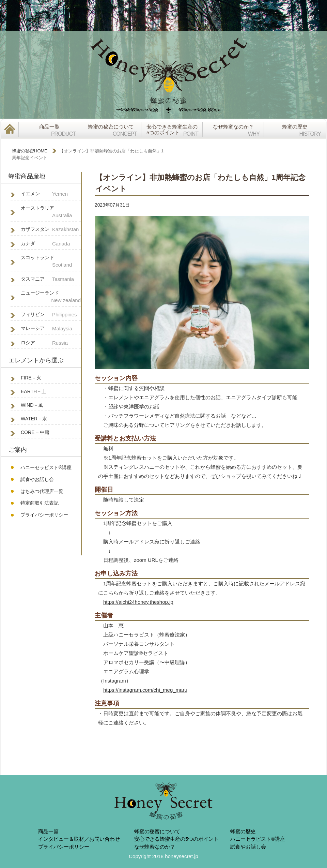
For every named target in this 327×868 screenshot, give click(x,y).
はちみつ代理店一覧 (42, 491)
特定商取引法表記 (40, 503)
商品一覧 (48, 831)
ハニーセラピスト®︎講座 (46, 467)
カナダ (51, 244)
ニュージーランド (51, 297)
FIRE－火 (31, 378)
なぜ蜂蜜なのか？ (155, 847)
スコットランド (51, 262)
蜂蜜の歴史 (243, 831)
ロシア (51, 343)
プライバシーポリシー (44, 515)
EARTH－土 (34, 391)
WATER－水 (34, 419)
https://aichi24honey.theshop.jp (138, 602)
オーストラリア (51, 212)
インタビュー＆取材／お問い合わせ (79, 839)
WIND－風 (32, 405)
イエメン (51, 194)
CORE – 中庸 (35, 432)
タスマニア (51, 279)
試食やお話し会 (37, 479)
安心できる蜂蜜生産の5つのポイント (176, 839)
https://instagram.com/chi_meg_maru (145, 690)
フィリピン (51, 315)
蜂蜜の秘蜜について (157, 831)
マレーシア (51, 329)
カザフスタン (51, 230)
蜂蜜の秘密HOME (30, 151)
